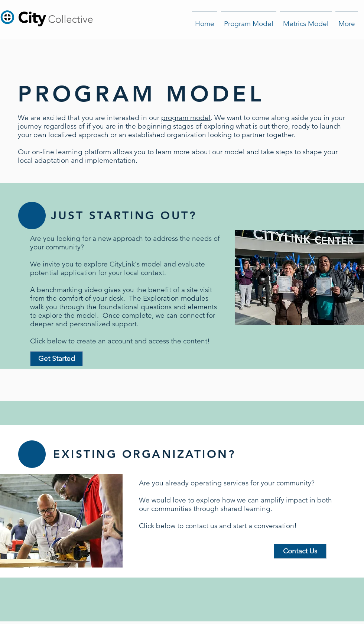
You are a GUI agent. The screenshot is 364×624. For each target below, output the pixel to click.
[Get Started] (56, 359)
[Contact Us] (300, 551)
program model (186, 118)
